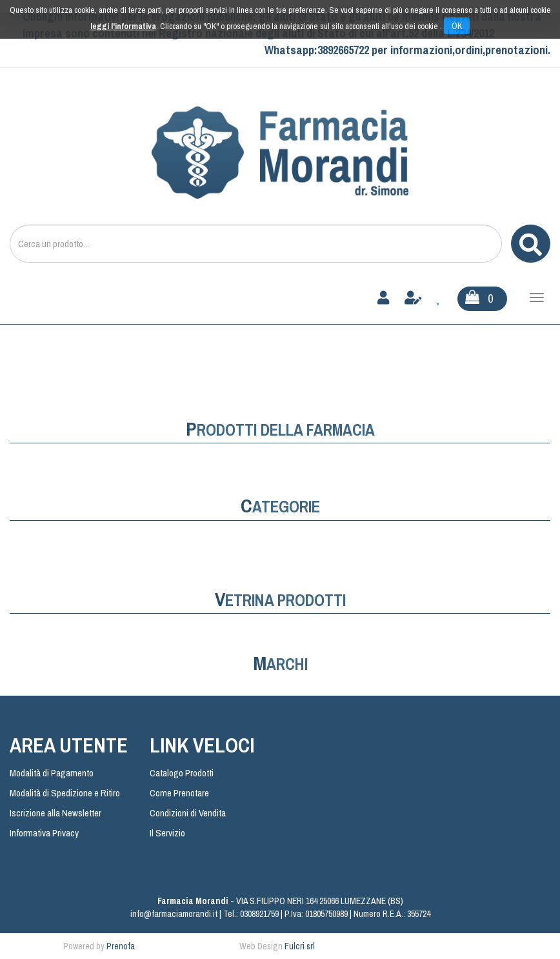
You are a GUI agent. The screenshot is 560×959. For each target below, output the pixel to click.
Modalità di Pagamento (52, 773)
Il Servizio (167, 833)
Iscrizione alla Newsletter (55, 813)
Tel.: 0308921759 (251, 914)
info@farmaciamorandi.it (174, 914)
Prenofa (121, 946)
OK (457, 26)
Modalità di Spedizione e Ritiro (65, 793)
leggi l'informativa (123, 26)
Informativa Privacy (44, 833)
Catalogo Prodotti (182, 773)
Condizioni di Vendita (188, 813)
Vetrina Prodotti (280, 600)
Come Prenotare (179, 793)
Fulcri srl (300, 946)
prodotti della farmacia (280, 430)
